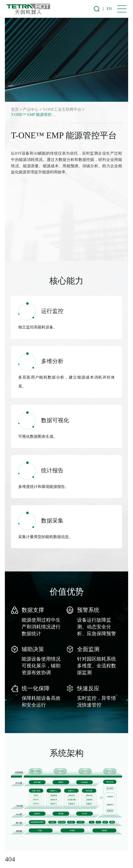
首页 (15, 109)
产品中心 (31, 109)
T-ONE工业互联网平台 (62, 109)
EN (109, 9)
